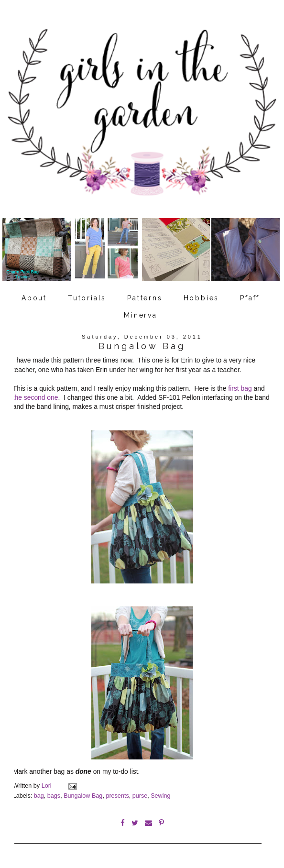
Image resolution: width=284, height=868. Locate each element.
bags (54, 796)
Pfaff (250, 298)
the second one (36, 397)
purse (140, 796)
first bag (240, 388)
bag (39, 796)
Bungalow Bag (83, 796)
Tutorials (87, 298)
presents (117, 796)
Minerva (141, 315)
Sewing (160, 796)
